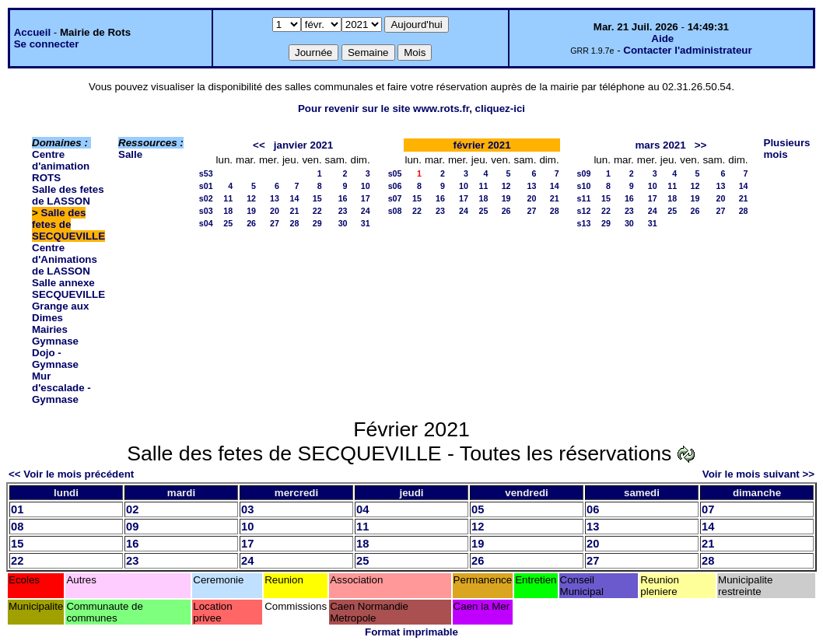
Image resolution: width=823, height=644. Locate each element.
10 (366, 186)
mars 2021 (660, 145)
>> (701, 145)
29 (317, 223)
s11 (584, 198)
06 (593, 509)
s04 (206, 223)
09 (132, 527)
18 (228, 211)
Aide (662, 38)
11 (228, 198)
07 (708, 509)
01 (17, 509)
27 (275, 223)
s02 (206, 198)
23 (343, 211)
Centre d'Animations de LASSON (65, 259)
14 (295, 198)
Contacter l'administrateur (687, 50)
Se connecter (47, 44)
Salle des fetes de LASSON (68, 195)
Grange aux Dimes (60, 312)
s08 (395, 211)
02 (132, 509)
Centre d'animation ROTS (61, 166)
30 (343, 223)
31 (366, 223)
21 (295, 211)
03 (247, 509)
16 (343, 198)
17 (366, 198)
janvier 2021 (303, 145)
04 (362, 509)
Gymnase (55, 341)
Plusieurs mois (787, 149)
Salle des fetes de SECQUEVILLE (68, 224)
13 (275, 198)
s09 (584, 173)
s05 (395, 173)
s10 (584, 186)
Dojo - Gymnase (55, 359)
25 (228, 223)
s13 (584, 223)
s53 (206, 173)
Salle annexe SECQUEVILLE (68, 289)
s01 (206, 186)
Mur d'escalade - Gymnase (61, 388)
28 (295, 223)
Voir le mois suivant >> (758, 474)
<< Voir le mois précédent (71, 474)
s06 (395, 186)
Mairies (50, 329)
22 (317, 211)
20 (275, 211)
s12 (584, 211)
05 (478, 509)
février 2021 (482, 145)
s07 (395, 198)
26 (251, 223)
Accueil (32, 32)
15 (317, 198)
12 (251, 198)
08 (17, 527)
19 (251, 211)
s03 (206, 211)
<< (259, 145)
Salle (130, 154)
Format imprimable (411, 632)
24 (366, 211)
